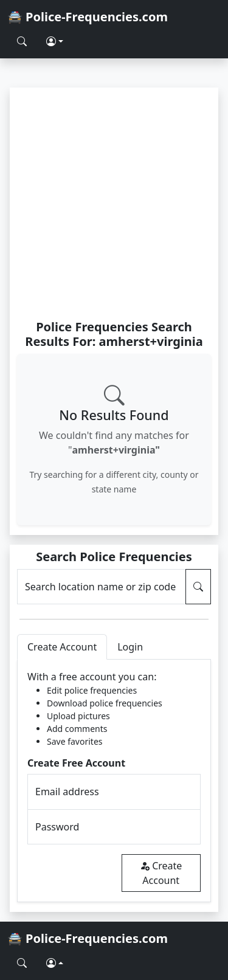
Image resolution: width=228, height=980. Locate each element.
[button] (55, 41)
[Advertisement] (114, 203)
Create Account (161, 873)
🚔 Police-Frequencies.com (88, 17)
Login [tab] (130, 647)
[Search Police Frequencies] (22, 41)
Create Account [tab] (62, 647)
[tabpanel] (114, 781)
